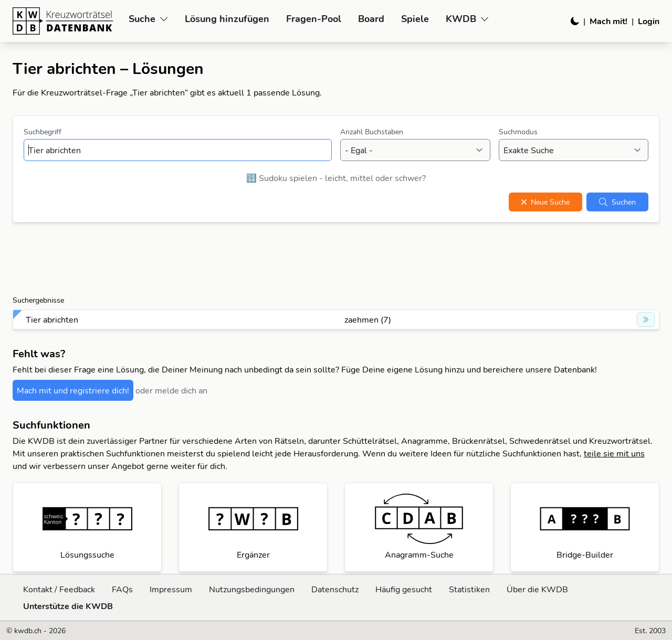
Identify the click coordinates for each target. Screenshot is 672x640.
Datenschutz (335, 589)
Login (649, 21)
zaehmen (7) (368, 319)
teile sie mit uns (614, 453)
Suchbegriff (43, 132)
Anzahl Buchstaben (372, 132)
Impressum (171, 589)
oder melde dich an (171, 390)
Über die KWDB (537, 589)
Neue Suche (545, 202)
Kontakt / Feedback (59, 589)
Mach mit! (608, 21)
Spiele (415, 19)
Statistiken (469, 589)
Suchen (617, 202)
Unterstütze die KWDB (68, 606)
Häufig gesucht (404, 589)
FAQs (122, 589)
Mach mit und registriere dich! (73, 390)
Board (371, 19)
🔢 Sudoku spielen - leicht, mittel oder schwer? (336, 178)
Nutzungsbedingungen (252, 589)
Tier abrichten (52, 319)
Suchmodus (518, 132)
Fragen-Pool (314, 19)
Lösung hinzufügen (227, 19)
